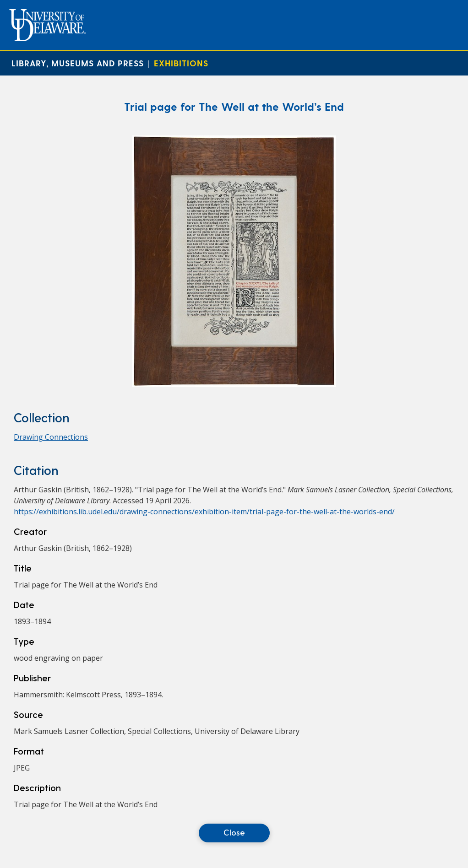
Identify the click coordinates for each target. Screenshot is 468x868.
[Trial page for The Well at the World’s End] (234, 384)
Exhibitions (181, 63)
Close (234, 832)
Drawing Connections (51, 437)
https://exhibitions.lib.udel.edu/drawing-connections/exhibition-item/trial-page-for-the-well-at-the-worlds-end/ (204, 512)
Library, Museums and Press (78, 63)
